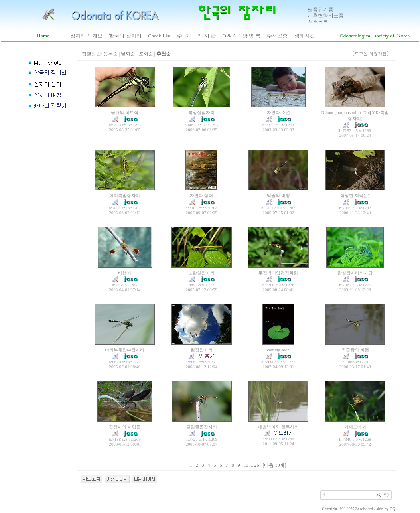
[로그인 (360, 54)
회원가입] (380, 54)
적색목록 (318, 22)
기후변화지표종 (326, 15)
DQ (392, 509)
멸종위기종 (320, 9)
